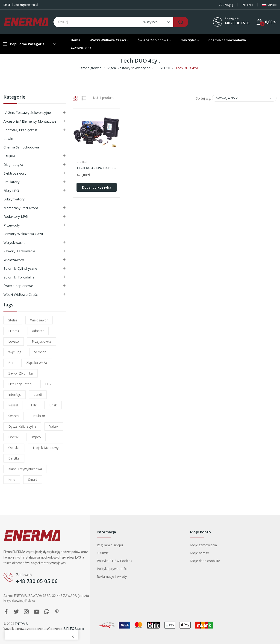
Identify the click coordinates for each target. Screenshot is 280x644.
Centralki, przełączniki (21, 130)
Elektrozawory (15, 173)
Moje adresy (199, 553)
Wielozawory (14, 260)
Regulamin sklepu (110, 545)
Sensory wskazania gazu (23, 234)
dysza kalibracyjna (22, 426)
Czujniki (9, 156)
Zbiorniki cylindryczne (20, 268)
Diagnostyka (13, 164)
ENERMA (21, 624)
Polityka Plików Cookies (114, 561)
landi (38, 395)
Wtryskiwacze (15, 242)
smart (33, 479)
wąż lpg (15, 352)
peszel (13, 405)
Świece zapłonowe (18, 286)
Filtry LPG (11, 190)
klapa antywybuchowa (25, 469)
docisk (13, 437)
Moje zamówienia (203, 545)
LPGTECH (83, 162)
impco (36, 437)
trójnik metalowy (46, 448)
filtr (34, 405)
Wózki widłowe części (21, 294)
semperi (40, 352)
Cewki (8, 139)
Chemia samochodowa (21, 147)
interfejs (15, 395)
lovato (14, 341)
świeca (13, 416)
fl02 (48, 384)
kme (12, 479)
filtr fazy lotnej (20, 384)
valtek (54, 426)
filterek (14, 331)
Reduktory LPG (16, 216)
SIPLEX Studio (74, 629)
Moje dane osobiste (205, 561)
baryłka (14, 458)
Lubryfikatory (14, 199)
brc (11, 363)
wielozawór (39, 320)
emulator (38, 416)
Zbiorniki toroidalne (19, 277)
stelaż (13, 320)
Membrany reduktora (21, 208)
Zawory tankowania (19, 251)
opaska (14, 448)
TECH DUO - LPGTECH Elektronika (97, 168)
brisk (53, 405)
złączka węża (37, 363)
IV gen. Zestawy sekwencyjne (27, 112)
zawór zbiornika (21, 373)
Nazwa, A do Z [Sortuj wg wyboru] (244, 98)
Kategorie (14, 97)
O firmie (103, 553)
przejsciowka (42, 341)
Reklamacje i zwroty (112, 576)
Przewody (12, 225)
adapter (38, 331)
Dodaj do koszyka (97, 187)
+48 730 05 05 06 (237, 23)
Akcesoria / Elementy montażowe (30, 121)
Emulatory (12, 182)
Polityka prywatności (112, 569)
